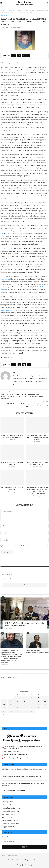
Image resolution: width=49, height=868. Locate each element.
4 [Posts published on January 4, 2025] (38, 698)
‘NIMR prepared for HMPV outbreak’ (14, 791)
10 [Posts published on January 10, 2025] (32, 701)
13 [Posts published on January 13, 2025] (4, 704)
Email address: (7, 575)
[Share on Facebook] (19, 56)
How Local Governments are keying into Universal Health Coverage (37, 437)
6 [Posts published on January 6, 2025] (4, 701)
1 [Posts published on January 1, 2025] (18, 698)
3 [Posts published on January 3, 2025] (32, 698)
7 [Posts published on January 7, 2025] (11, 701)
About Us (11, 860)
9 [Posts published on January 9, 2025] (25, 701)
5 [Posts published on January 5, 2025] (45, 698)
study (4, 248)
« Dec (2, 715)
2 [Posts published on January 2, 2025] (25, 698)
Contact (19, 860)
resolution (5, 279)
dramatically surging (9, 310)
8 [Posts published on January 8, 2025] (18, 701)
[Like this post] (15, 56)
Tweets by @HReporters (9, 678)
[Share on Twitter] (24, 56)
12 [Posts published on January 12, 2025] (45, 701)
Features (11, 10)
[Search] (48, 3)
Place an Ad (38, 860)
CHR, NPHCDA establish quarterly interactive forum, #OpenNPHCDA (25, 624)
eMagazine (28, 860)
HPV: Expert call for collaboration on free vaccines (37, 652)
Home (2, 10)
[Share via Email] (28, 56)
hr (14, 372)
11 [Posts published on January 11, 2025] (38, 701)
